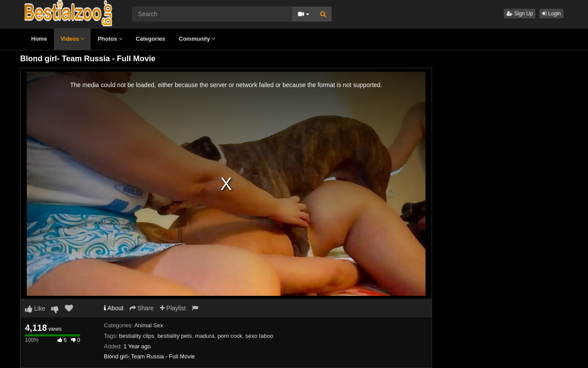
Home (39, 39)
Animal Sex (149, 325)
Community (197, 39)
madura (205, 336)
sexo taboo (259, 336)
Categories (151, 39)
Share (142, 308)
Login (551, 14)
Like (35, 308)
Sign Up (520, 14)
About (114, 308)
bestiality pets (175, 336)
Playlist (173, 308)
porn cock (230, 336)
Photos (110, 39)
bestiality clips (137, 336)
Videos (72, 39)
